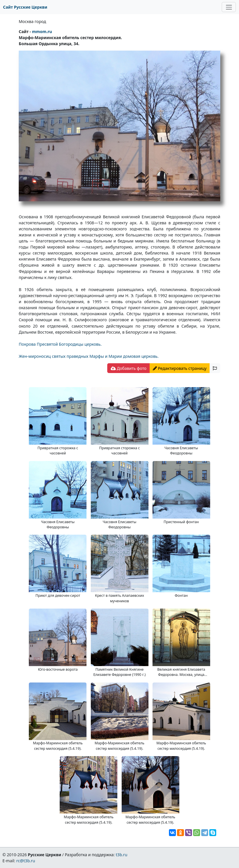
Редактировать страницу (180, 368)
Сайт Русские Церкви (25, 7)
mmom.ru (42, 31)
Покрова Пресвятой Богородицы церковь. (60, 344)
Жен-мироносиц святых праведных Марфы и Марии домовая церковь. (89, 356)
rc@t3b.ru (26, 861)
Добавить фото (129, 368)
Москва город (32, 21)
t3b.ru (122, 855)
